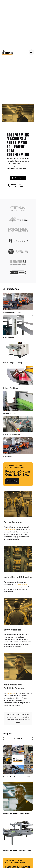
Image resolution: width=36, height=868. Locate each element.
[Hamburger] (31, 52)
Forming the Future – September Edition (18, 841)
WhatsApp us (18, 178)
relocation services (21, 585)
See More (18, 729)
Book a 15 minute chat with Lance (18, 186)
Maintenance (11, 693)
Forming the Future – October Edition (17, 804)
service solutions (9, 530)
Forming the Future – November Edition (17, 768)
